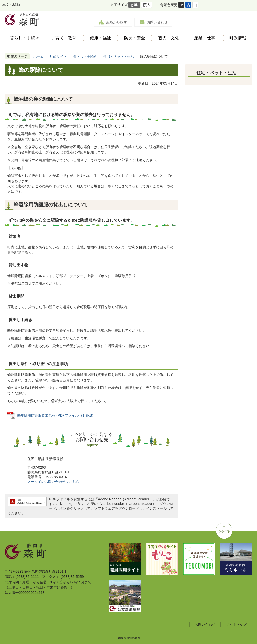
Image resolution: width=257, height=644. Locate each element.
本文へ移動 (11, 5)
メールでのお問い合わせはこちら (53, 482)
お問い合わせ (157, 22)
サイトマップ (236, 624)
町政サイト (58, 56)
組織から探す (117, 22)
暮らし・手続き (85, 56)
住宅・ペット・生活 (119, 56)
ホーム (39, 56)
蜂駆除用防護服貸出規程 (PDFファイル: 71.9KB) (55, 415)
